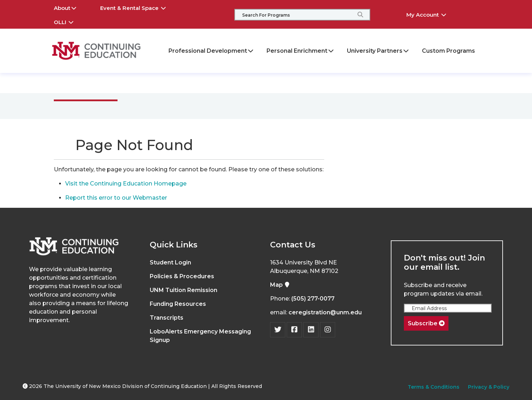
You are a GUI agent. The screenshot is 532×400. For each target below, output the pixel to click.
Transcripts (167, 318)
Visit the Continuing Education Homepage (126, 184)
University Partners (378, 51)
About (70, 7)
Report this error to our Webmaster (116, 198)
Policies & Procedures (182, 276)
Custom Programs (448, 51)
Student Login (170, 262)
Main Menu (85, 83)
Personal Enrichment (301, 51)
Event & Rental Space (138, 7)
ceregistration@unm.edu (325, 312)
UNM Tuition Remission (184, 290)
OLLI (69, 21)
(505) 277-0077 (313, 299)
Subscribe (426, 323)
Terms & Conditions (434, 387)
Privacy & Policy (489, 387)
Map (280, 285)
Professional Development (211, 51)
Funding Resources (178, 304)
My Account (431, 14)
